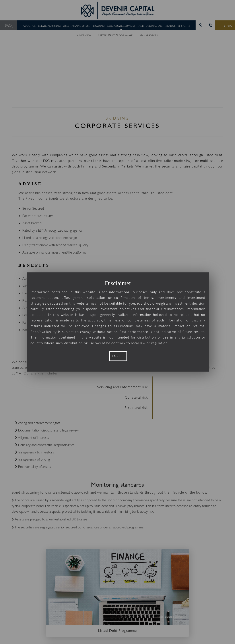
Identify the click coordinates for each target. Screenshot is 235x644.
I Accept (118, 359)
